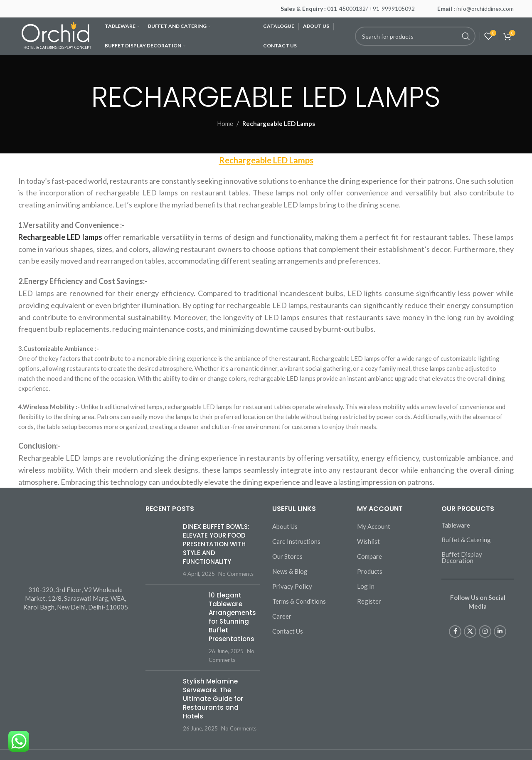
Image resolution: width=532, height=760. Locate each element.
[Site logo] (57, 35)
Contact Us (288, 631)
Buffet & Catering (466, 540)
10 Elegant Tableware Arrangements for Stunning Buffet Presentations (232, 617)
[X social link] (470, 632)
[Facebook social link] (455, 632)
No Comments (236, 574)
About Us (285, 526)
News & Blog (290, 571)
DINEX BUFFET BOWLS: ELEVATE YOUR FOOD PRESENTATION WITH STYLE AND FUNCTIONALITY (216, 544)
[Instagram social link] (485, 632)
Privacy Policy (292, 586)
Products (370, 571)
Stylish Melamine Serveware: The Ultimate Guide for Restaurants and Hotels (213, 699)
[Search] (415, 36)
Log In (366, 586)
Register (369, 601)
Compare (369, 556)
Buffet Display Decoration (462, 557)
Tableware (456, 525)
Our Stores (287, 556)
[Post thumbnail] (161, 550)
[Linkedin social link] (500, 632)
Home (225, 123)
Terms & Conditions (299, 601)
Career (282, 616)
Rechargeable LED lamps (60, 237)
